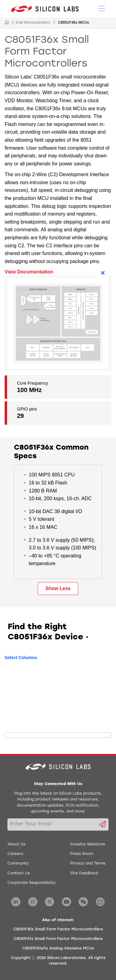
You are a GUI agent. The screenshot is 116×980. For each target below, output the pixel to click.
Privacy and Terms (88, 864)
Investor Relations (88, 844)
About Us (16, 844)
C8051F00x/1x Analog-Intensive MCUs (58, 949)
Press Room (82, 854)
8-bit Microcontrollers (33, 22)
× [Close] (103, 273)
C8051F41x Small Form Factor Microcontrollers (58, 939)
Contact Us (19, 873)
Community (18, 864)
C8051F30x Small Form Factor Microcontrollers (58, 929)
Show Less (58, 588)
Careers (15, 854)
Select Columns (21, 658)
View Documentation (29, 272)
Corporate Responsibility (32, 883)
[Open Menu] (101, 8)
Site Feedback (84, 873)
